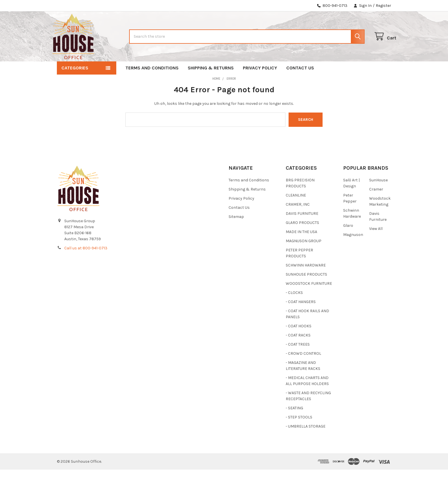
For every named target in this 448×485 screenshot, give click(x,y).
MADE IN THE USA (301, 247)
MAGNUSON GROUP (304, 256)
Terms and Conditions (152, 83)
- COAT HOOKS (299, 341)
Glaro (348, 241)
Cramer (376, 205)
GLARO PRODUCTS (302, 238)
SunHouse (378, 196)
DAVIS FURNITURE (302, 229)
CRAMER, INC (298, 220)
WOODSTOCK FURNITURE (309, 299)
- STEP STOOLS (299, 433)
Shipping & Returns (211, 83)
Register (383, 6)
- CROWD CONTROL (303, 369)
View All (376, 244)
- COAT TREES (298, 360)
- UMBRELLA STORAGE (306, 442)
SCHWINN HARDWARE (306, 281)
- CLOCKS (294, 308)
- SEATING (294, 423)
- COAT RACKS (298, 351)
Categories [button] (75, 83)
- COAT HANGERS (301, 317)
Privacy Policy (260, 83)
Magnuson (353, 250)
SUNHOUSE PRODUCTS (306, 290)
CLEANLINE (296, 211)
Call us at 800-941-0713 (86, 263)
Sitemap (236, 232)
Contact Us (300, 83)
